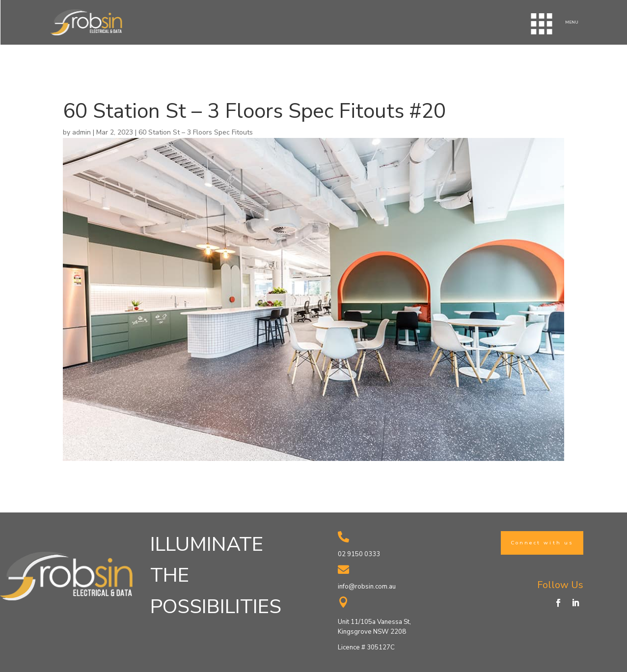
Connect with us (542, 543)
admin (82, 132)
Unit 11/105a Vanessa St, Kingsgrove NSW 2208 (374, 627)
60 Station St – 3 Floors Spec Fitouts (196, 132)
